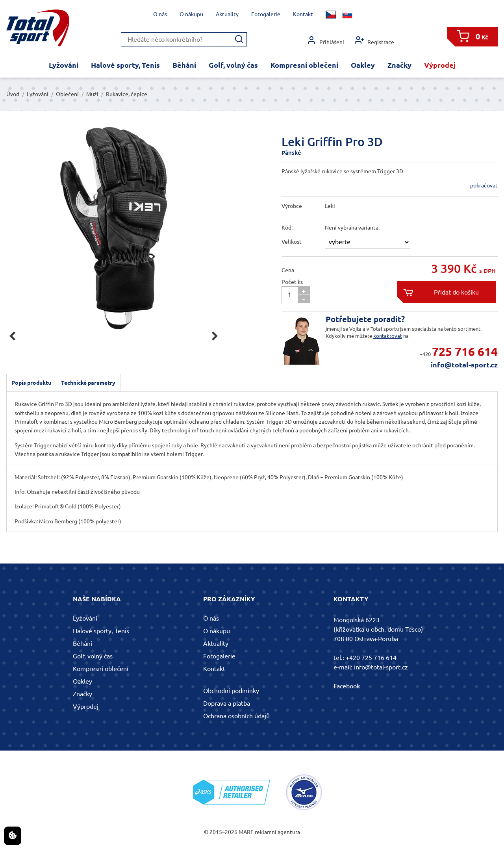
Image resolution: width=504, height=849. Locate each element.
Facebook (347, 686)
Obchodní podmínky (231, 691)
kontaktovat (388, 336)
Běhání (184, 65)
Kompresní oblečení (304, 65)
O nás (160, 14)
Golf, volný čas (233, 65)
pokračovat (484, 185)
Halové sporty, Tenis (125, 65)
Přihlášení (325, 40)
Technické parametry (88, 383)
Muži (92, 94)
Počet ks (292, 282)
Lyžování (64, 65)
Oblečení (67, 94)
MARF (246, 832)
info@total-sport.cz (464, 365)
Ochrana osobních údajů (236, 716)
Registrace (374, 40)
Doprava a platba (227, 703)
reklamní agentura (277, 832)
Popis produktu (31, 383)
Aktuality (227, 14)
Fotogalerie (266, 14)
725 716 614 (465, 352)
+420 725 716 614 (371, 658)
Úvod (13, 94)
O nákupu (191, 14)
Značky (399, 65)
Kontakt (303, 14)
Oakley (363, 65)
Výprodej (440, 65)
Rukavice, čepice (127, 94)
